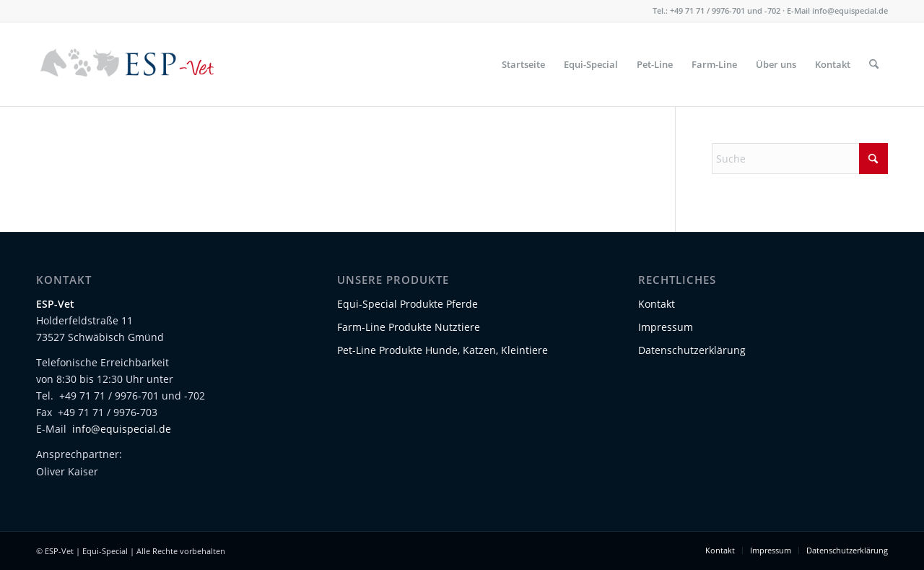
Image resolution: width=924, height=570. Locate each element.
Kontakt (657, 304)
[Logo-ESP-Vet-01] (127, 64)
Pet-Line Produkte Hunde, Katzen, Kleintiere (443, 350)
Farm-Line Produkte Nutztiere (409, 327)
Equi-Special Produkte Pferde (407, 304)
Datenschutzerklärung (692, 350)
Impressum (666, 327)
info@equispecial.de (850, 10)
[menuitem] (523, 64)
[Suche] (874, 64)
